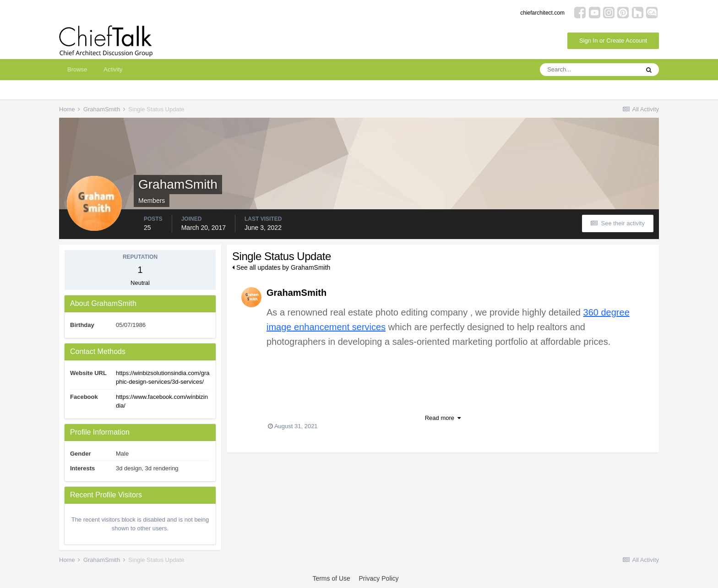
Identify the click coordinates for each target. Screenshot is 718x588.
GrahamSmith (296, 293)
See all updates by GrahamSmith (281, 267)
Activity (113, 69)
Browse (77, 69)
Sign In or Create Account (613, 41)
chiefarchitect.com (542, 13)
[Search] (589, 70)
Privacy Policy (378, 578)
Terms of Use (331, 578)
